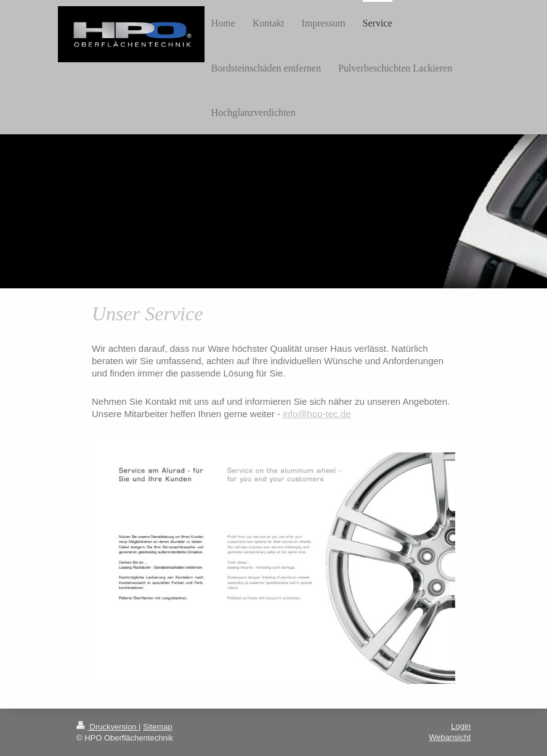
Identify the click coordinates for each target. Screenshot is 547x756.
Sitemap (158, 727)
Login (461, 726)
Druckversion (107, 727)
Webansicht (450, 737)
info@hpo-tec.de (317, 414)
